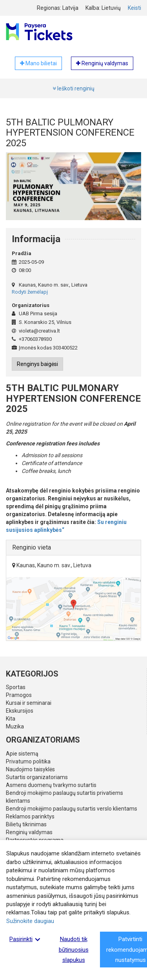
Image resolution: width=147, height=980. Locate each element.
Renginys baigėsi (37, 364)
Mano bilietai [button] (38, 63)
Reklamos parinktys (30, 816)
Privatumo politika (28, 761)
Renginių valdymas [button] (102, 63)
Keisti (134, 8)
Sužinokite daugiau (30, 921)
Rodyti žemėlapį (30, 292)
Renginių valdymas (29, 832)
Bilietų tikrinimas (26, 824)
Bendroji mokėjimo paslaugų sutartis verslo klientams (72, 809)
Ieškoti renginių (73, 88)
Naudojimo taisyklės (30, 769)
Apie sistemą (22, 754)
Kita (11, 719)
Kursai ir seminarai (29, 703)
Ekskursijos (20, 711)
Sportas (16, 687)
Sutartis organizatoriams (37, 777)
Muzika (15, 726)
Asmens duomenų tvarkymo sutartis (51, 785)
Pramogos (19, 695)
